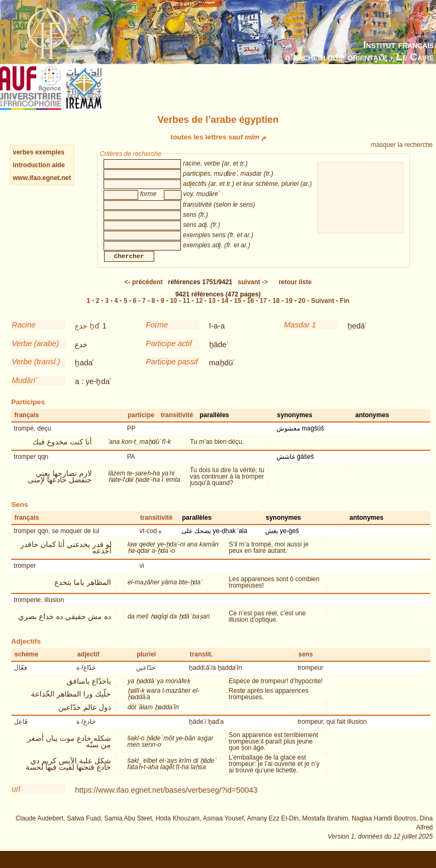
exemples (50, 152)
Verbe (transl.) (36, 372)
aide (58, 165)
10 (173, 311)
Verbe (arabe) (35, 354)
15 (238, 311)
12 (199, 311)
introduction (32, 165)
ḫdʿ (95, 337)
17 (263, 311)
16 (251, 311)
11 (186, 311)
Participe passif (172, 372)
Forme (157, 335)
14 (225, 311)
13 (212, 311)
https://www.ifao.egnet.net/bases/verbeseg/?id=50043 (166, 801)
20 (302, 311)
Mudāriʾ (24, 391)
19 (289, 311)
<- (144, 293)
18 (276, 311)
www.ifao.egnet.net (42, 178)
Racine (24, 335)
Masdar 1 (300, 335)
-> (253, 293)
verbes (23, 152)
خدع (81, 337)
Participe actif (169, 354)
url (16, 800)
